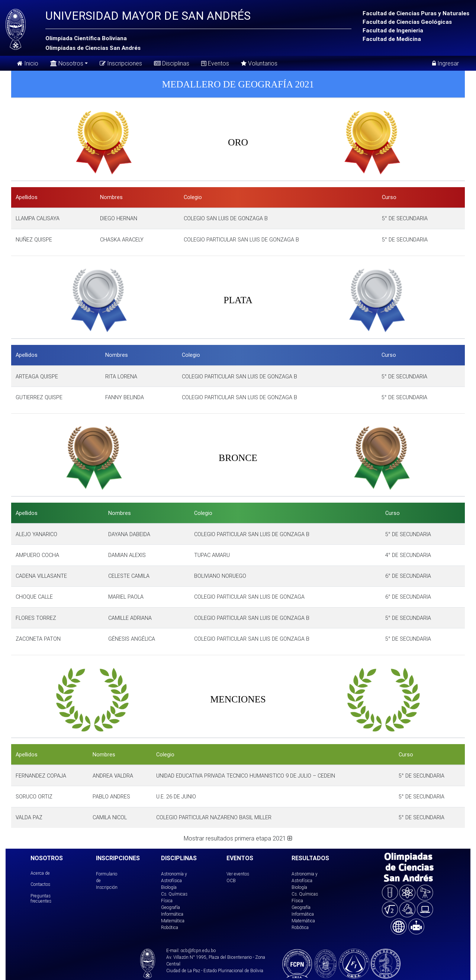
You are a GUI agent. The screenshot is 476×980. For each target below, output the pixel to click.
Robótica (170, 927)
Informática (172, 914)
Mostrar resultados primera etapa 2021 (238, 838)
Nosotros (67, 63)
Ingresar (446, 63)
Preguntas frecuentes (41, 898)
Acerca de (40, 873)
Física (167, 901)
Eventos (215, 63)
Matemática (173, 921)
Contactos (40, 884)
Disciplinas (172, 63)
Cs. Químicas (174, 894)
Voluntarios (259, 63)
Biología (169, 887)
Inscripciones (121, 63)
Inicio (28, 63)
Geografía (171, 907)
